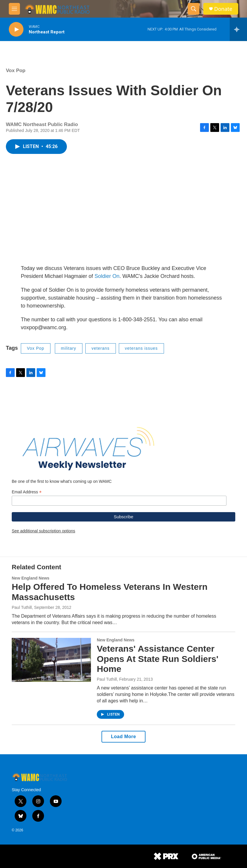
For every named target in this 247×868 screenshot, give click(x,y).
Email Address (27, 492)
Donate (223, 9)
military (69, 348)
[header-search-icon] (194, 9)
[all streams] (238, 29)
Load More (123, 737)
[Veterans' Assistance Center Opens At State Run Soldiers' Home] (51, 660)
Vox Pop (16, 71)
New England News (31, 578)
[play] (16, 29)
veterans (101, 348)
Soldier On (107, 276)
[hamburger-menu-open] (14, 9)
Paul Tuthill (22, 607)
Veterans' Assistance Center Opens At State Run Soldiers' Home (158, 659)
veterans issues (141, 348)
